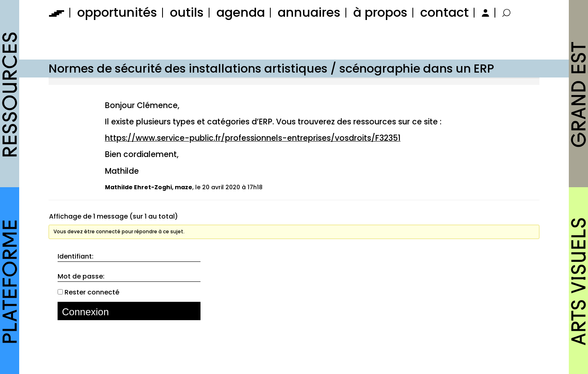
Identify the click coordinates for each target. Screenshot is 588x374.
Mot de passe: (81, 277)
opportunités (117, 12)
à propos (380, 12)
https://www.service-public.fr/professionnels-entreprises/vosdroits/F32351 (253, 138)
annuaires (309, 12)
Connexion (86, 312)
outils (187, 12)
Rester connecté (92, 292)
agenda (241, 12)
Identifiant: (76, 257)
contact (444, 12)
